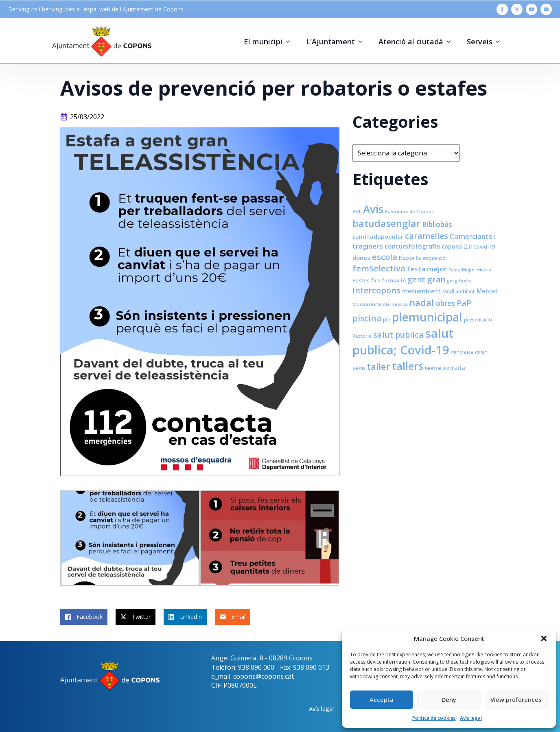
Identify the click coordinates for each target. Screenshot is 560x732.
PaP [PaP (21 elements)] (464, 303)
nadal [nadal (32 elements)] (422, 303)
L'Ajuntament (330, 42)
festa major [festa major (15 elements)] (427, 269)
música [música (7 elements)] (400, 304)
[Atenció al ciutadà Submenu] (451, 42)
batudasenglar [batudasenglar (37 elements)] (386, 223)
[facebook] (502, 9)
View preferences (516, 699)
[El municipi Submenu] (290, 42)
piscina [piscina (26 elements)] (367, 318)
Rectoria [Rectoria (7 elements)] (362, 336)
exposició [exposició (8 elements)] (434, 258)
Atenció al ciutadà (411, 42)
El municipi (263, 42)
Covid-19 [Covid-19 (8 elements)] (484, 247)
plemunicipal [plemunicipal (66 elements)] (427, 317)
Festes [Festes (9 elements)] (361, 280)
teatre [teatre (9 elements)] (433, 368)
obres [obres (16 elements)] (445, 303)
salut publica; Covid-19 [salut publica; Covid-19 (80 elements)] (403, 342)
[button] (544, 638)
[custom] (546, 9)
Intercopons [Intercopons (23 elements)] (376, 290)
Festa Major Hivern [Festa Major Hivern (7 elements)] (470, 270)
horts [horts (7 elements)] (465, 281)
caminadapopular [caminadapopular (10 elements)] (378, 237)
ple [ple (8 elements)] (387, 320)
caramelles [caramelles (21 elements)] (427, 236)
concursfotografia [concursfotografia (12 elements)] (412, 246)
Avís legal (471, 718)
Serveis (480, 42)
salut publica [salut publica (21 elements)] (398, 335)
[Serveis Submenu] (500, 42)
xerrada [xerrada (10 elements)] (454, 368)
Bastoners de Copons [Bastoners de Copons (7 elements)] (409, 211)
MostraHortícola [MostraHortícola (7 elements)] (371, 304)
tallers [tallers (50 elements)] (408, 366)
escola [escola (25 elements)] (385, 257)
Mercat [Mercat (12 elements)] (487, 291)
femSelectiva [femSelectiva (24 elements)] (379, 268)
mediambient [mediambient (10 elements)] (421, 291)
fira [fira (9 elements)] (376, 280)
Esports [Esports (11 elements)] (410, 258)
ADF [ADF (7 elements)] (357, 211)
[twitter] (517, 9)
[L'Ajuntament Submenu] (363, 42)
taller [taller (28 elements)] (379, 366)
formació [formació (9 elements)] (394, 280)
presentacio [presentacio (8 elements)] (478, 320)
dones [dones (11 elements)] (361, 258)
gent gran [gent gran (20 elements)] (426, 280)
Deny (449, 699)
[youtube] (532, 9)
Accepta (382, 699)
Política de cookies (434, 718)
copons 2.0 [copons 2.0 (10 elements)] (457, 246)
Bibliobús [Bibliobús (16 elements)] (437, 224)
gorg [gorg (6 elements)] (452, 281)
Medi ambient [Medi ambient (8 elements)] (459, 292)
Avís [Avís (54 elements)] (373, 209)
